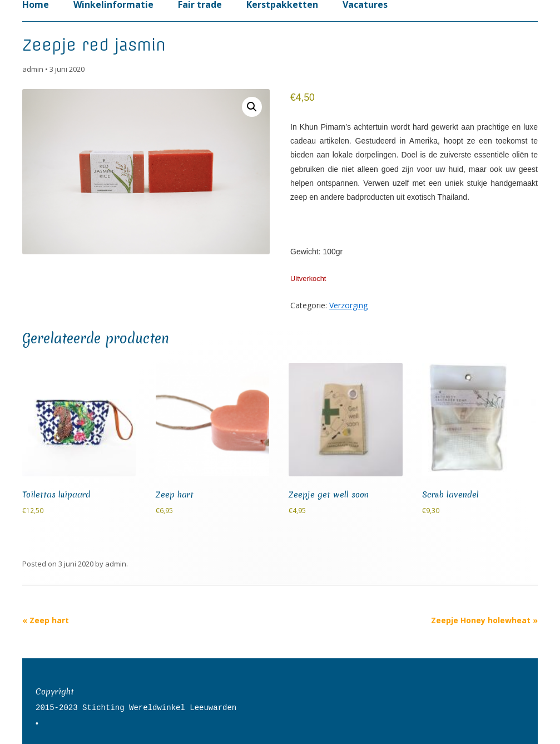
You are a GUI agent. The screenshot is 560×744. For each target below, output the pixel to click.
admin (33, 69)
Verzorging (348, 305)
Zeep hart (46, 620)
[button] (252, 107)
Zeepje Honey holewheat (484, 620)
